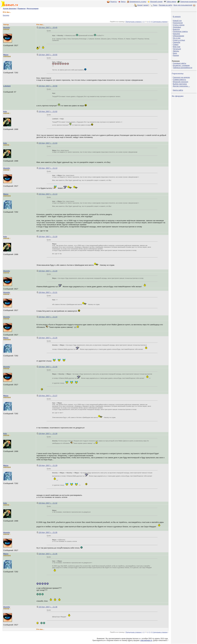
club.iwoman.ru (146, 640)
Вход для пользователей (185, 5)
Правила (21, 8)
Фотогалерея (33, 8)
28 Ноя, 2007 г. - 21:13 (48, 168)
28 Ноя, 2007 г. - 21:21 (48, 292)
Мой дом (176, 47)
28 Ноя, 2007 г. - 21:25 (48, 338)
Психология (178, 23)
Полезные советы (180, 31)
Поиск (155, 5)
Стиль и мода (179, 25)
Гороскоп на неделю (181, 77)
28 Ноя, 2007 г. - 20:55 (48, 55)
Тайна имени (171, 2)
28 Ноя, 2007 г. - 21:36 (48, 607)
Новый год (177, 21)
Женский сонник (156, 2)
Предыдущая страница (133, 22)
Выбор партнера (180, 84)
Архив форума (9, 8)
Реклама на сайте (166, 5)
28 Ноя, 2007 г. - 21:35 (48, 532)
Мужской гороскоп (180, 82)
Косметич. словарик (181, 65)
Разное (176, 55)
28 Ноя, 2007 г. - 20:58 (48, 86)
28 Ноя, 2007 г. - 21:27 (48, 396)
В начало (177, 17)
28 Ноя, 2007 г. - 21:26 (48, 367)
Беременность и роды (138, 2)
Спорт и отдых (179, 40)
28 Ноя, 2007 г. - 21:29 (48, 465)
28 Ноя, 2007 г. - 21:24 (48, 317)
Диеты (123, 2)
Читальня (177, 49)
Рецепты (114, 2)
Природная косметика (188, 2)
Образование (178, 36)
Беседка (6, 15)
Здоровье (177, 27)
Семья (176, 44)
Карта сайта (178, 90)
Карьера (176, 34)
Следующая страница (160, 22)
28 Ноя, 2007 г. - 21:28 (48, 434)
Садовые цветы (179, 63)
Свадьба (176, 42)
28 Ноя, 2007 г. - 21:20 (48, 237)
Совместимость (179, 80)
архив (146, 5)
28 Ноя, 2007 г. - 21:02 (48, 111)
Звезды (176, 51)
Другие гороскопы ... (181, 86)
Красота (176, 29)
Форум (140, 5)
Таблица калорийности (182, 68)
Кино (175, 53)
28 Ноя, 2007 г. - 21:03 (48, 143)
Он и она (177, 38)
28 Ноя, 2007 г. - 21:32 (48, 503)
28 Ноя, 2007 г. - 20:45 (48, 28)
